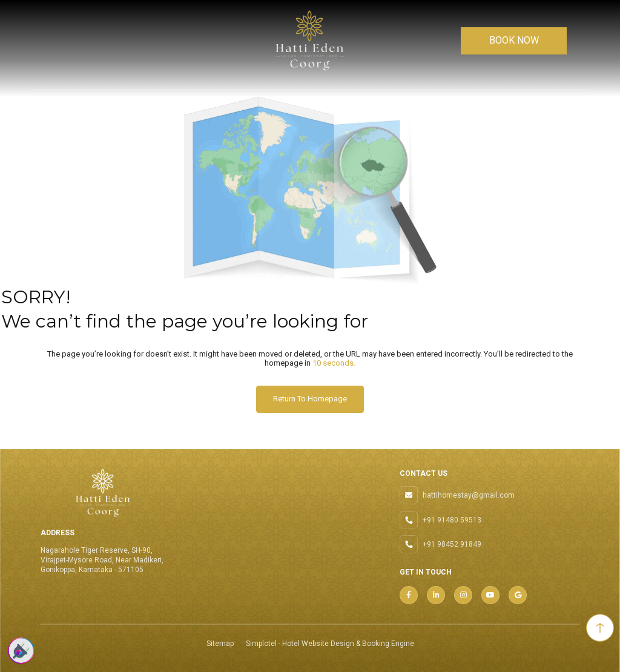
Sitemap (220, 644)
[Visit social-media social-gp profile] (518, 595)
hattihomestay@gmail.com (469, 495)
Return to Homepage (310, 399)
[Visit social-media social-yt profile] (490, 595)
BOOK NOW (514, 40)
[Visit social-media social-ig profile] (463, 595)
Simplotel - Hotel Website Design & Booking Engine (330, 644)
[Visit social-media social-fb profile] (409, 595)
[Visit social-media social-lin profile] (436, 595)
